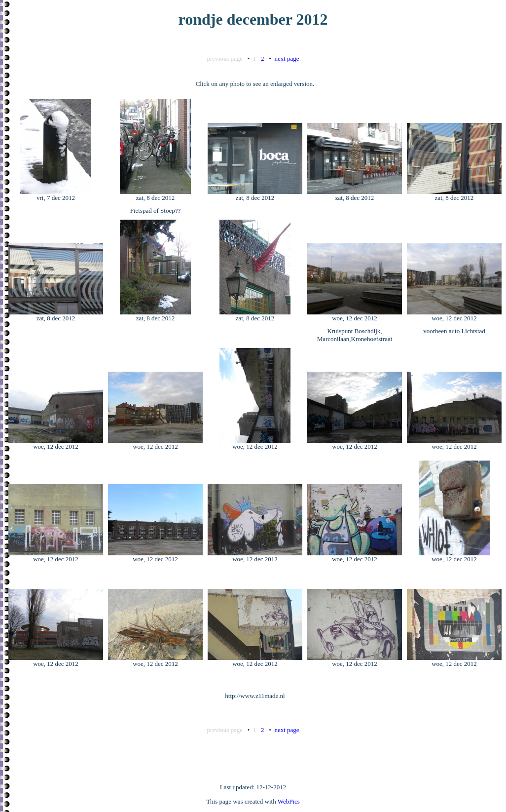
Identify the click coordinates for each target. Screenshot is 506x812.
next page (287, 58)
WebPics (289, 801)
